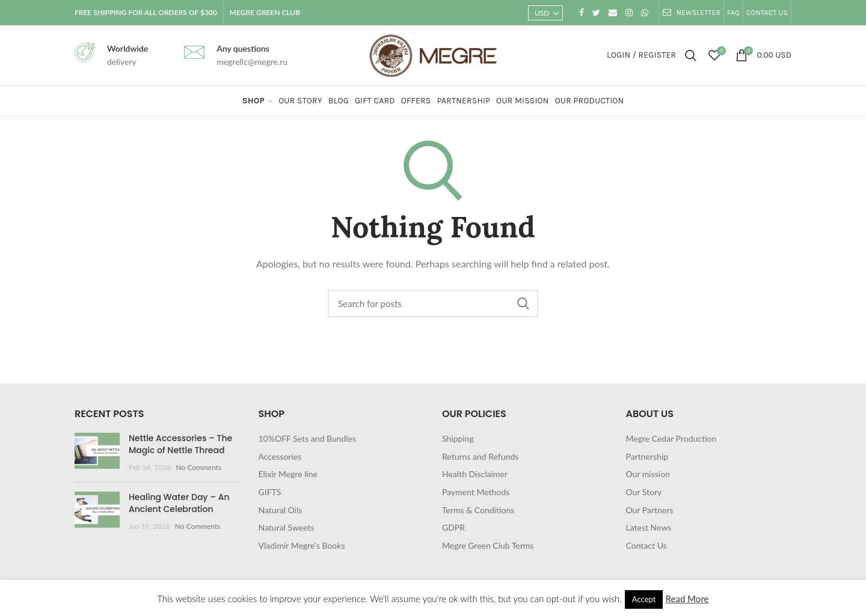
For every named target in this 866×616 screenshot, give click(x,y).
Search (523, 303)
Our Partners (650, 510)
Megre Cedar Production (671, 438)
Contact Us (646, 545)
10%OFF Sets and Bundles (308, 438)
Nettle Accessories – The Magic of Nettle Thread (180, 444)
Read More (687, 599)
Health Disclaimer (475, 474)
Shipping (458, 438)
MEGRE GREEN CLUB (265, 12)
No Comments (199, 467)
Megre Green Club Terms (488, 545)
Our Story (644, 492)
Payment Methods (476, 492)
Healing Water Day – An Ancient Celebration (179, 503)
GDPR (453, 527)
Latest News (649, 527)
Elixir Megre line (288, 474)
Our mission (648, 474)
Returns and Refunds (480, 456)
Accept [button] (644, 599)
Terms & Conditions (478, 510)
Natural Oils (281, 510)
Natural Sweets (287, 527)
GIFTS (270, 492)
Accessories (280, 456)
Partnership (647, 456)
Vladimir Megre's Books (302, 545)
